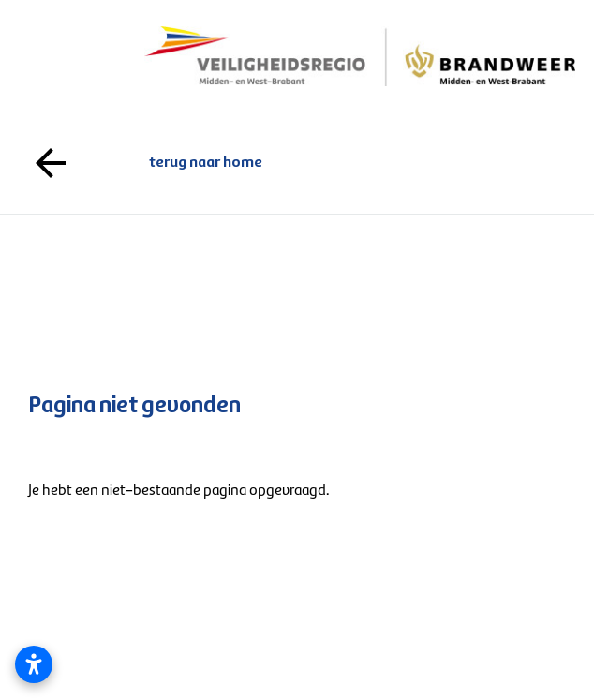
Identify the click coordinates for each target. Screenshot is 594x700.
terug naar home (297, 163)
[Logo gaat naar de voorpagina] (360, 56)
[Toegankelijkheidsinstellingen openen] (34, 664)
